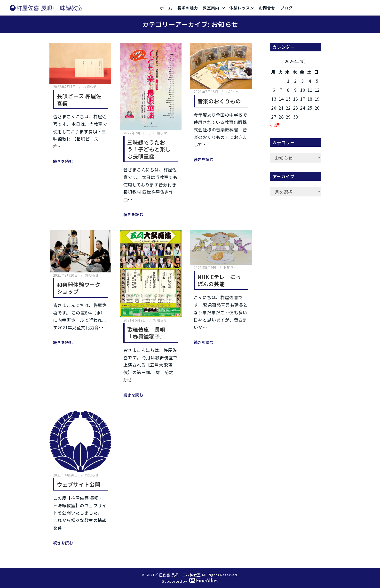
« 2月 (275, 125)
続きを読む (63, 161)
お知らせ (90, 87)
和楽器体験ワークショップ (79, 288)
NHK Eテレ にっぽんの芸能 (219, 280)
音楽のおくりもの (219, 101)
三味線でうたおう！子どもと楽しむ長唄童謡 (149, 149)
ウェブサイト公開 (79, 484)
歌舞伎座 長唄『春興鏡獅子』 (146, 333)
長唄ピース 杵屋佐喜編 (79, 99)
